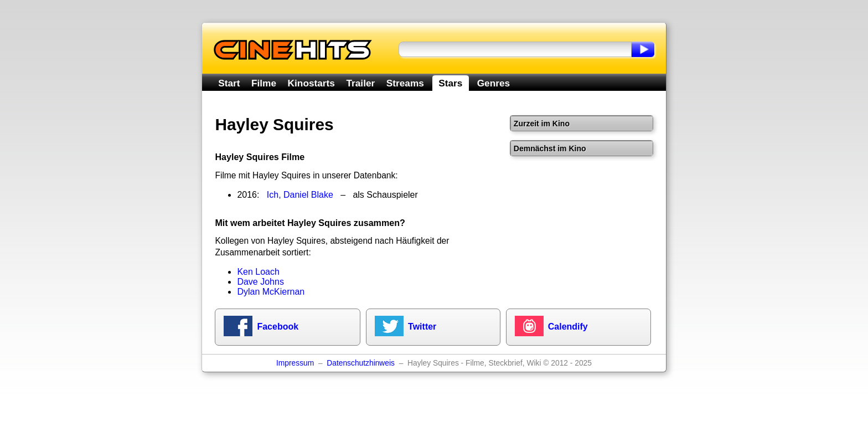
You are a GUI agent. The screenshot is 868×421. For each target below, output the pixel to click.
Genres (494, 83)
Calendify (568, 327)
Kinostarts (311, 83)
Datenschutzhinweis (361, 363)
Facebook (278, 327)
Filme (264, 83)
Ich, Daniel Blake (300, 195)
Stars (450, 83)
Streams (405, 83)
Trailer (360, 83)
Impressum (295, 363)
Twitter (422, 327)
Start (229, 83)
